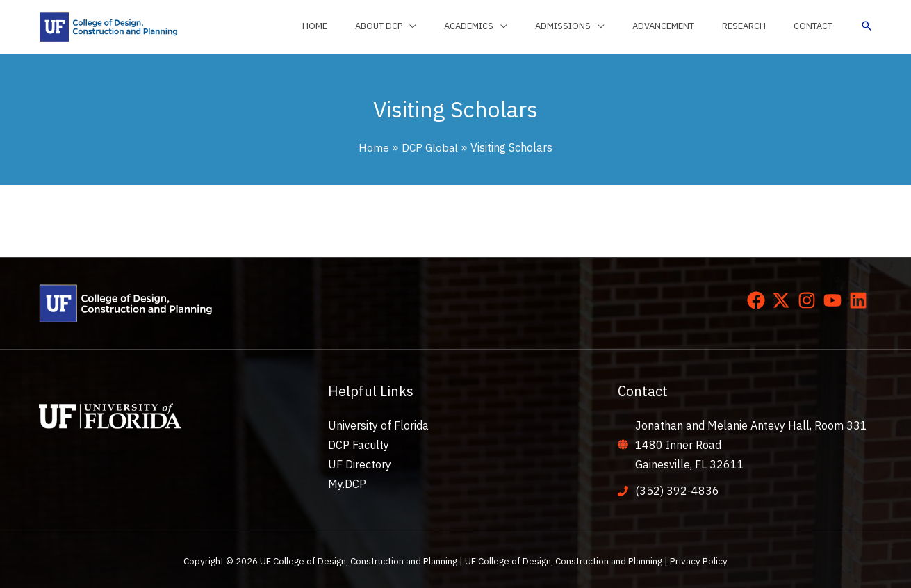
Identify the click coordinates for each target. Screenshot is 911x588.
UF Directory (360, 464)
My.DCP (347, 484)
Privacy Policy (699, 561)
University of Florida (378, 425)
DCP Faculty (359, 445)
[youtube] (835, 300)
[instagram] (810, 300)
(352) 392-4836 (677, 491)
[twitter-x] (784, 300)
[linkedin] (861, 300)
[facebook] (759, 300)
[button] (867, 27)
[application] (463, 26)
